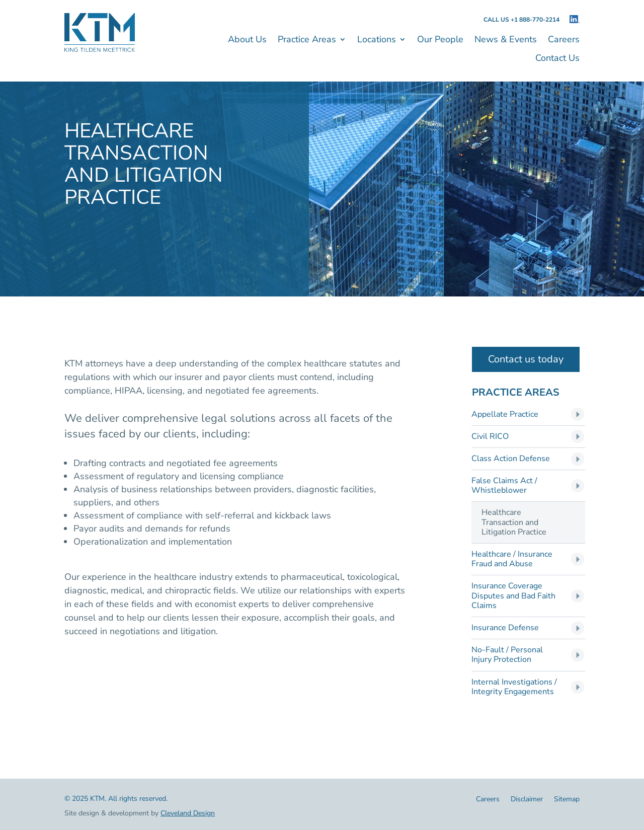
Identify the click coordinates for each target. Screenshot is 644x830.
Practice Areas (307, 41)
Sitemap (567, 800)
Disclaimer (527, 800)
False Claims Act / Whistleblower (504, 486)
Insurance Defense (505, 628)
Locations (377, 41)
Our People (440, 41)
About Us (247, 41)
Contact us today (526, 359)
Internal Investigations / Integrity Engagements (514, 687)
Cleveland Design (188, 813)
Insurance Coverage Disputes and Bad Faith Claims (513, 596)
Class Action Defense (511, 459)
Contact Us (557, 59)
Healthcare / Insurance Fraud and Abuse (512, 559)
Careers (564, 41)
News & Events (506, 41)
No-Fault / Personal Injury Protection (507, 655)
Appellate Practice (505, 414)
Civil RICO (490, 437)
